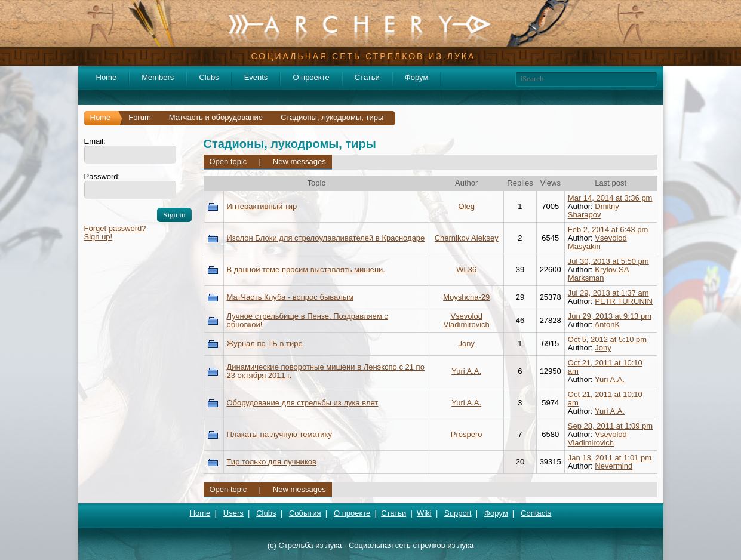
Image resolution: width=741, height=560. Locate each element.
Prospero (467, 434)
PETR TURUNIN (624, 301)
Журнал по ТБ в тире (265, 344)
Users (233, 513)
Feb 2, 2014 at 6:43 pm (608, 230)
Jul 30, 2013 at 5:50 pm (608, 261)
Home (107, 77)
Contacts (536, 513)
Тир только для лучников (272, 462)
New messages (299, 161)
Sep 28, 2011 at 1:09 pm (610, 426)
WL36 (466, 270)
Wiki (424, 513)
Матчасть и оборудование (216, 117)
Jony (466, 344)
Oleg (466, 206)
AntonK (608, 324)
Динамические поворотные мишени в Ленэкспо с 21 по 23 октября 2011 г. (326, 371)
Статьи (367, 77)
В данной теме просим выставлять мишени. (306, 270)
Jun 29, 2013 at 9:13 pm (610, 316)
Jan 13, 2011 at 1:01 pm (610, 458)
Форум (417, 77)
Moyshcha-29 (466, 297)
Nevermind (614, 466)
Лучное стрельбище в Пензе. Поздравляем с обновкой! (308, 320)
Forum (140, 117)
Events (256, 77)
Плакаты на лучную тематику (279, 434)
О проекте (311, 77)
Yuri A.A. (466, 371)
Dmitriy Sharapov (594, 210)
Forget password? (115, 228)
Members (158, 77)
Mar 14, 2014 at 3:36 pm (610, 198)
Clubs (209, 77)
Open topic (228, 161)
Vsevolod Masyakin (597, 242)
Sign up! (99, 237)
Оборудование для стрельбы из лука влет (303, 403)
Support (458, 513)
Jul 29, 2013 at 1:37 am (608, 293)
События (305, 513)
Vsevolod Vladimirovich (467, 320)
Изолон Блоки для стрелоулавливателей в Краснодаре (326, 238)
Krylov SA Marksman (599, 274)
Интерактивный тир (262, 206)
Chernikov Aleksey (467, 238)
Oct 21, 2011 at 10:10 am (605, 367)
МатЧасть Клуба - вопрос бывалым (290, 297)
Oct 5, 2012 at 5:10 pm (607, 339)
